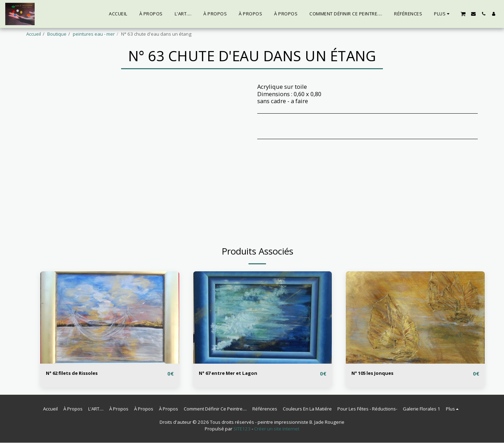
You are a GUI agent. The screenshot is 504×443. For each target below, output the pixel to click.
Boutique (57, 34)
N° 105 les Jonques (378, 373)
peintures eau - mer (94, 34)
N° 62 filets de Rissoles (78, 373)
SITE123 (242, 429)
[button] (463, 14)
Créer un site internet (277, 429)
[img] (110, 317)
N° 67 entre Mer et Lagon (235, 373)
